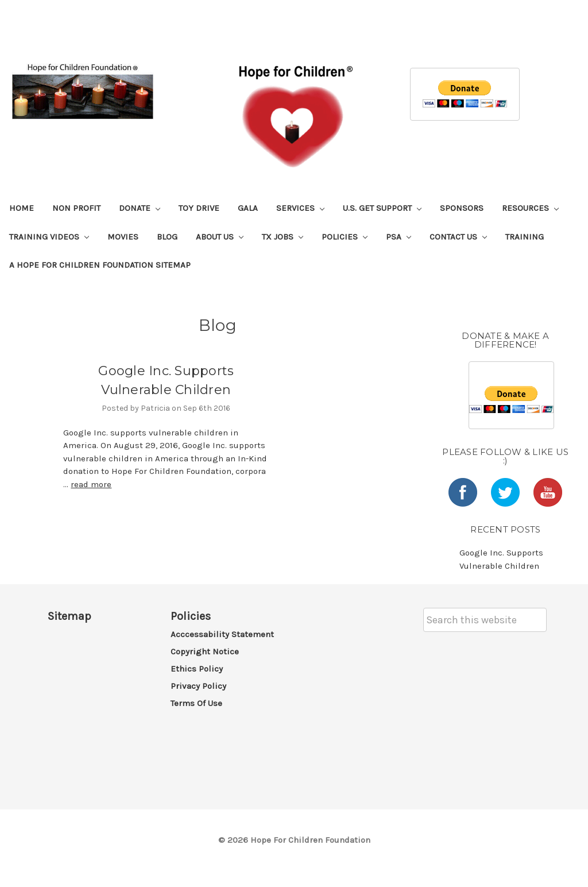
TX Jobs (283, 237)
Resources (530, 208)
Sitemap (69, 616)
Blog (167, 237)
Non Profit (76, 208)
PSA (399, 237)
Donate (140, 208)
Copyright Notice (205, 651)
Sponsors (462, 208)
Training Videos (49, 237)
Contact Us (458, 237)
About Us (220, 237)
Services (300, 208)
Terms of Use (196, 703)
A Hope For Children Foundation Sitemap (100, 265)
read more (91, 484)
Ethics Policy (197, 669)
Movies (123, 237)
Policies (345, 237)
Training (525, 237)
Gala (248, 208)
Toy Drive (199, 208)
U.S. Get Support (382, 208)
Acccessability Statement (222, 634)
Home (22, 208)
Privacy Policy (198, 686)
